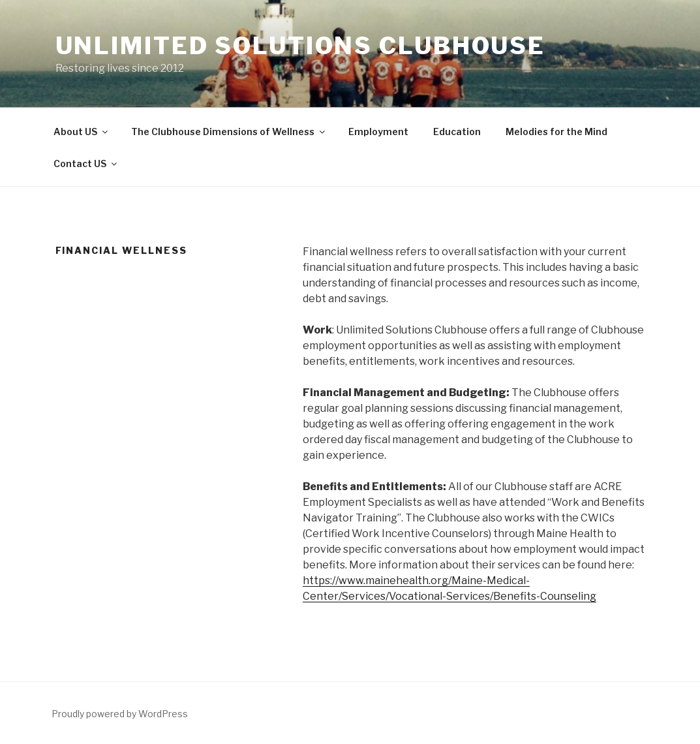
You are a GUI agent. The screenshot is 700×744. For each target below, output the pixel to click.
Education (457, 132)
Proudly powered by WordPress (120, 714)
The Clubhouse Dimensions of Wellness (229, 132)
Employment (378, 132)
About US (82, 132)
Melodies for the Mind (556, 132)
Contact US (86, 163)
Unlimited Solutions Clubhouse (301, 46)
